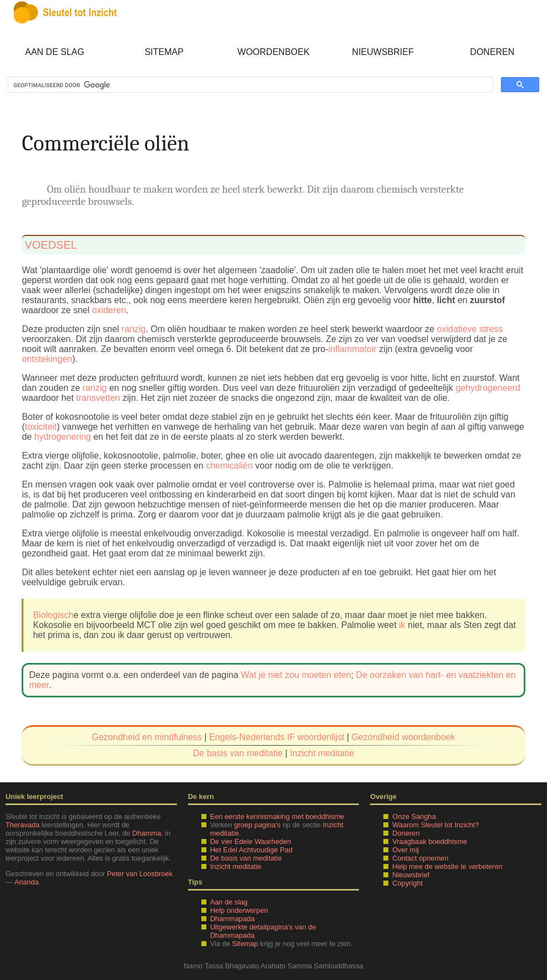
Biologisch (53, 615)
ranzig (134, 329)
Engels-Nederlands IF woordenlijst (277, 737)
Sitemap (164, 52)
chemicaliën (229, 466)
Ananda (27, 882)
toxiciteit (41, 427)
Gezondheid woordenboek (404, 737)
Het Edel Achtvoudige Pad (252, 850)
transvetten (98, 398)
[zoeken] (249, 85)
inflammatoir (353, 349)
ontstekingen (47, 359)
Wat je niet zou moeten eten (296, 675)
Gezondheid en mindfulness (147, 737)
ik (402, 625)
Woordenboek (273, 52)
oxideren (109, 310)
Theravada (22, 825)
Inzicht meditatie (322, 753)
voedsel (50, 245)
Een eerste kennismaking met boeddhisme (277, 816)
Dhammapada (232, 919)
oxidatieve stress (470, 329)
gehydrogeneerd (488, 388)
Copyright (407, 883)
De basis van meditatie (238, 753)
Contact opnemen (420, 858)
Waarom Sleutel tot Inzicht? (435, 825)
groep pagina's (257, 825)
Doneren (492, 52)
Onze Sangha (414, 816)
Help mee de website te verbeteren (447, 866)
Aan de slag (55, 52)
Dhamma (146, 833)
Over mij (406, 850)
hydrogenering (63, 437)
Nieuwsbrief (383, 52)
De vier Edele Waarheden (251, 841)
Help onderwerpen (239, 910)
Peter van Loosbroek (140, 874)
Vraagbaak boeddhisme (430, 841)
